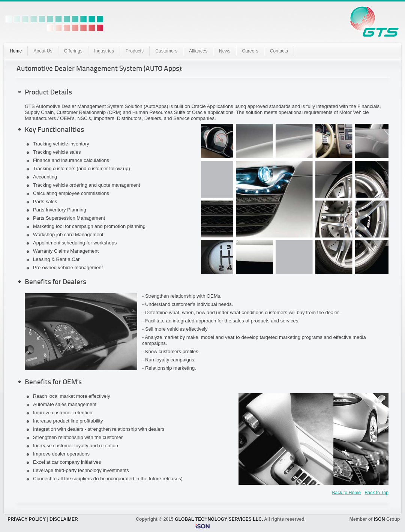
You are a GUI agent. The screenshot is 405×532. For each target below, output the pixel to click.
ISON (379, 519)
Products (135, 51)
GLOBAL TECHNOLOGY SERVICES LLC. (219, 519)
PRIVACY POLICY (26, 519)
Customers (166, 51)
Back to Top (376, 493)
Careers (250, 51)
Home (16, 51)
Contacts (279, 51)
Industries (104, 51)
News (225, 51)
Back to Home (347, 493)
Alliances (198, 51)
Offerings (73, 51)
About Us (43, 51)
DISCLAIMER (64, 519)
